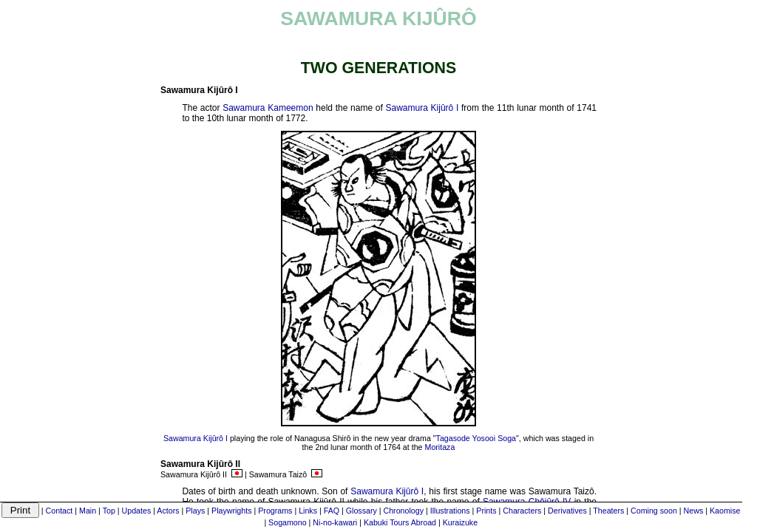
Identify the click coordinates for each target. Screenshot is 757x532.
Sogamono (288, 522)
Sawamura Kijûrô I (422, 108)
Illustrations (450, 511)
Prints (486, 511)
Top (109, 511)
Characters (522, 511)
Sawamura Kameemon (268, 108)
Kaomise (725, 511)
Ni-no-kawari (335, 522)
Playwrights (231, 511)
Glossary (361, 511)
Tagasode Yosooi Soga (476, 438)
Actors (168, 511)
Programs (275, 511)
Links (308, 511)
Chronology (404, 511)
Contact (60, 511)
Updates (137, 511)
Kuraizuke (460, 522)
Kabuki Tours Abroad (400, 522)
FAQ (332, 511)
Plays (195, 511)
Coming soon (654, 511)
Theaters (608, 511)
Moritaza (440, 447)
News (694, 511)
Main (88, 511)
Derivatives (567, 511)
